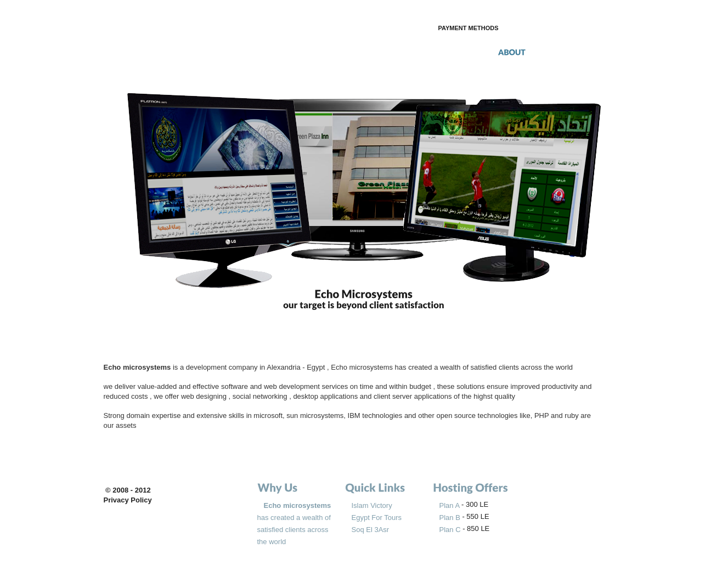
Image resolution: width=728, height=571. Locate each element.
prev (116, 179)
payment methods (469, 28)
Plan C (451, 530)
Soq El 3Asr (371, 530)
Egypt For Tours (377, 518)
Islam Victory (372, 505)
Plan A (450, 505)
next (613, 179)
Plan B (450, 518)
